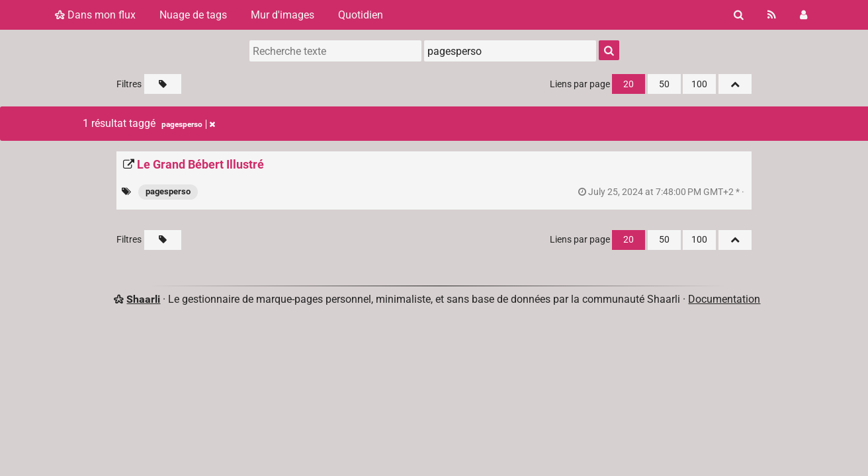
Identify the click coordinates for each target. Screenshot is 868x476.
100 (699, 84)
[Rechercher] (739, 15)
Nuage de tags (193, 15)
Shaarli (143, 299)
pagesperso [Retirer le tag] (188, 124)
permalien (662, 192)
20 (629, 84)
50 (664, 84)
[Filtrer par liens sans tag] (163, 84)
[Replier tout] (735, 84)
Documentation (724, 299)
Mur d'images (282, 15)
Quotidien (361, 15)
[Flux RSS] (772, 15)
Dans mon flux (95, 15)
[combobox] (510, 51)
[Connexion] (803, 15)
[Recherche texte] (335, 51)
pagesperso (168, 191)
